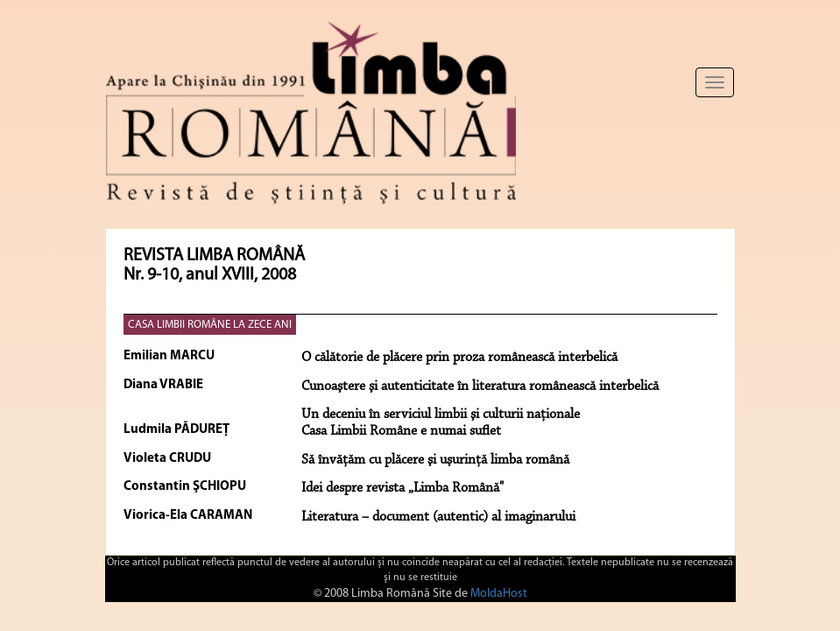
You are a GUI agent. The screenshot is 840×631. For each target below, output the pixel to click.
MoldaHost (499, 594)
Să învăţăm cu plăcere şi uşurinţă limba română (435, 460)
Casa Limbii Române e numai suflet (401, 431)
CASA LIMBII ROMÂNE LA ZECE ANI (210, 325)
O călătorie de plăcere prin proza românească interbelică (459, 358)
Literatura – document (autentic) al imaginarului (438, 517)
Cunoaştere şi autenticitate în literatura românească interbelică (480, 386)
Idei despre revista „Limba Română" (402, 488)
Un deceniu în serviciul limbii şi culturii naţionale (441, 415)
